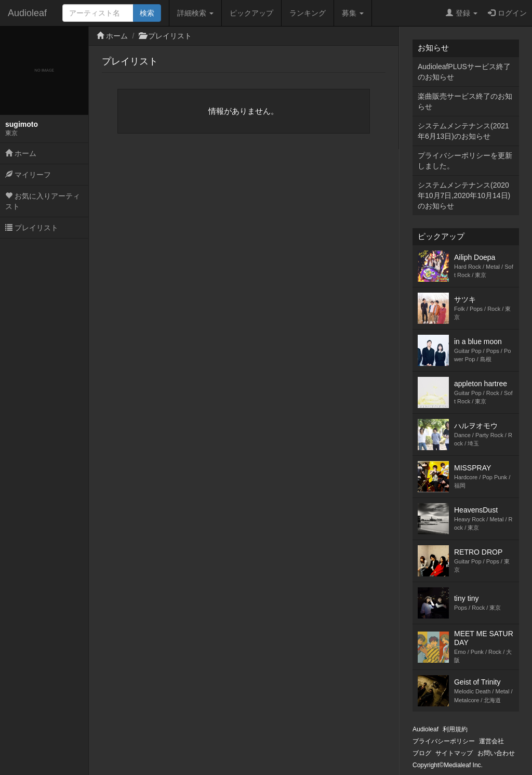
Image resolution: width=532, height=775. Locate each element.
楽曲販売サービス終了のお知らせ (465, 101)
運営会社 (491, 741)
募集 (353, 13)
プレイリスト (32, 228)
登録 (462, 13)
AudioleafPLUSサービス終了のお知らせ (464, 72)
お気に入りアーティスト (43, 201)
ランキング (308, 13)
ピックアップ (251, 13)
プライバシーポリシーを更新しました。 (465, 161)
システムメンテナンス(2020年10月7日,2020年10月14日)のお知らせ (464, 195)
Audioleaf (27, 13)
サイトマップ (454, 753)
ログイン (507, 13)
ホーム (21, 153)
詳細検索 (195, 13)
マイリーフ (28, 175)
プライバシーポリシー (444, 741)
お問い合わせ (496, 753)
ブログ (422, 753)
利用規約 (455, 729)
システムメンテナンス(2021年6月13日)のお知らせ (463, 131)
